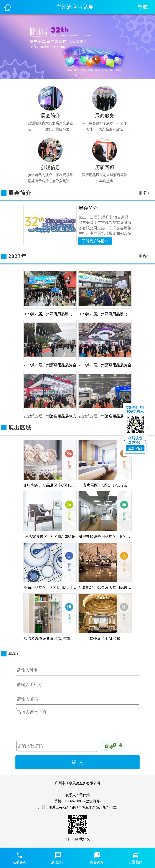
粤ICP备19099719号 (77, 790)
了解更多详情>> (95, 241)
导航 (143, 7)
